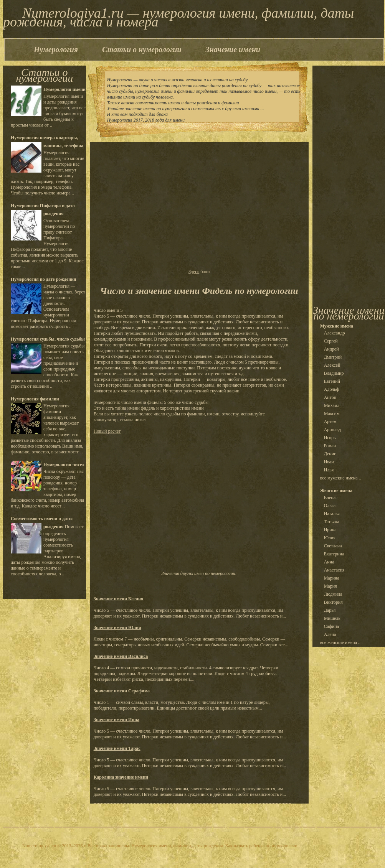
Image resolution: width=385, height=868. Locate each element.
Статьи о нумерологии (142, 49)
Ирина (330, 530)
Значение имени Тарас (117, 748)
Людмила (333, 594)
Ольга (330, 506)
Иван (329, 462)
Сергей (331, 341)
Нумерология (56, 49)
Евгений (332, 381)
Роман (330, 446)
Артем (330, 422)
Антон (330, 397)
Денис (330, 454)
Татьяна (332, 522)
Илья (329, 470)
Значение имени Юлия (117, 628)
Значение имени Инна (116, 720)
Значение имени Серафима (122, 691)
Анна (329, 562)
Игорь (330, 438)
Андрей (331, 349)
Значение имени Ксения (119, 599)
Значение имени (233, 49)
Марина (332, 578)
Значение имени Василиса (121, 656)
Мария (330, 586)
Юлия (330, 538)
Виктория (333, 602)
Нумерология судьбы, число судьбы (48, 339)
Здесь (194, 272)
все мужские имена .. (341, 478)
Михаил (332, 405)
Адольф (332, 389)
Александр (335, 333)
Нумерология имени (64, 89)
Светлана (333, 546)
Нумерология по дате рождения (43, 279)
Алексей (332, 365)
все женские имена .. (340, 642)
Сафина (331, 626)
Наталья (332, 514)
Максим (332, 413)
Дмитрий (333, 357)
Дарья (330, 610)
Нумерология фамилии (35, 399)
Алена (330, 634)
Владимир (334, 373)
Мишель (332, 618)
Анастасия (334, 570)
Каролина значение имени (121, 777)
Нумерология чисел (64, 464)
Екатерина (334, 554)
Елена (330, 497)
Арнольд (333, 430)
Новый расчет (107, 431)
